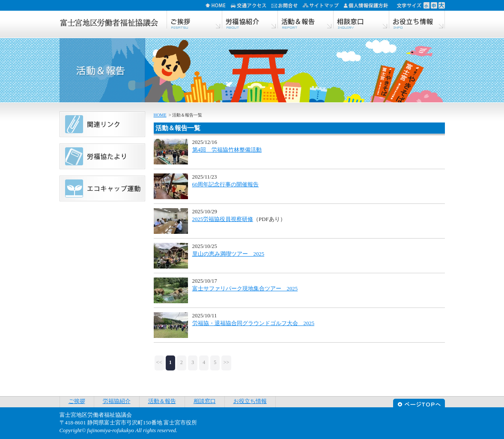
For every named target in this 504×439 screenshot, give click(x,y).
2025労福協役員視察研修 (223, 219)
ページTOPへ (419, 402)
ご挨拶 (194, 20)
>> (227, 362)
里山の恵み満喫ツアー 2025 (228, 254)
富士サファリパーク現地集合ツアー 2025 (245, 289)
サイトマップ (323, 5)
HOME (218, 5)
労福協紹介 (250, 20)
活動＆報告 (306, 20)
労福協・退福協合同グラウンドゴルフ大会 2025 (253, 323)
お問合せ (287, 5)
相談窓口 (361, 20)
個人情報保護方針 (369, 5)
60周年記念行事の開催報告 (226, 185)
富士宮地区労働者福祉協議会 (109, 24)
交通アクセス (251, 5)
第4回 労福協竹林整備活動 (227, 150)
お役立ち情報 (417, 20)
